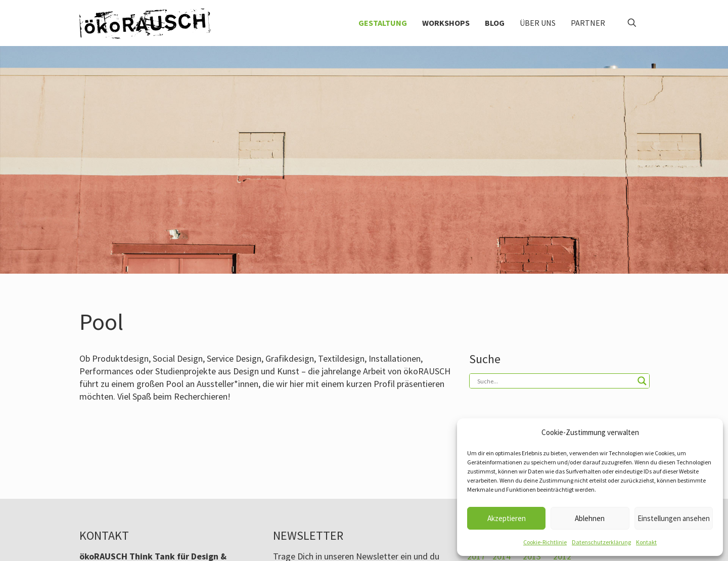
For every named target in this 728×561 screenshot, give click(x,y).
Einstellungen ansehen (674, 518)
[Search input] (555, 381)
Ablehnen (590, 518)
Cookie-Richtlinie (545, 542)
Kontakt (646, 542)
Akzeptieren (507, 518)
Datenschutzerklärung (601, 542)
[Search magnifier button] (642, 381)
